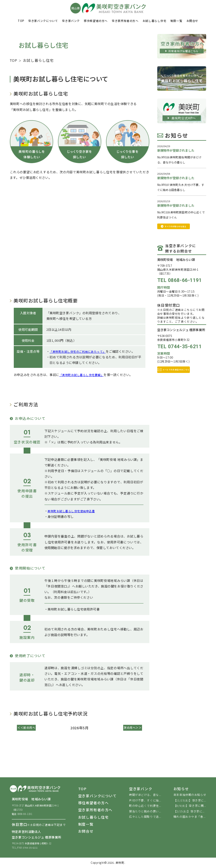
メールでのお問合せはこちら (182, 378)
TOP (14, 60)
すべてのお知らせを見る (182, 231)
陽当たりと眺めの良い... (145, 812)
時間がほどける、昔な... (145, 795)
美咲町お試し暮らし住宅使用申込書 (74, 511)
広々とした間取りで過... (145, 817)
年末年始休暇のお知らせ (190, 795)
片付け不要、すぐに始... (145, 801)
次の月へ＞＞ (131, 728)
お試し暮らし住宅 (93, 817)
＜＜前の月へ (28, 728)
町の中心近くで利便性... (145, 806)
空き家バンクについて (97, 796)
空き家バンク (141, 789)
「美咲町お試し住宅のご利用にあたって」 (80, 351)
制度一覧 (86, 824)
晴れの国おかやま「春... (189, 817)
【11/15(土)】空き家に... (190, 801)
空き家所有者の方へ (95, 810)
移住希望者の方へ (93, 803)
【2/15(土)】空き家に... (189, 812)
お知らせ (181, 789)
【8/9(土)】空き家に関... (190, 806)
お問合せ (86, 831)
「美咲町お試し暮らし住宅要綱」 (84, 374)
